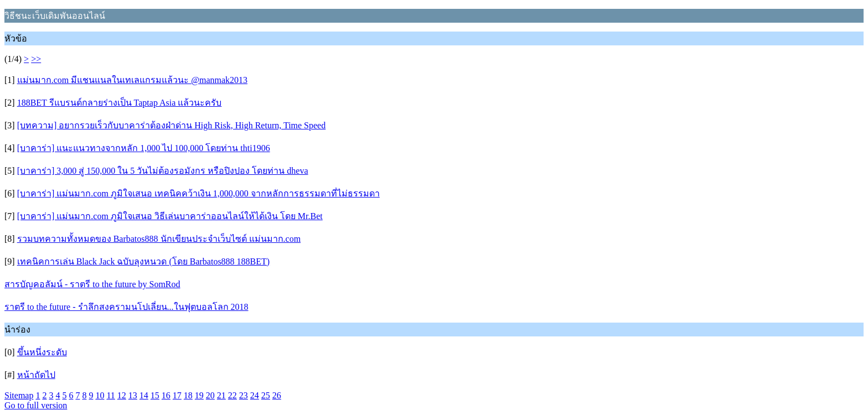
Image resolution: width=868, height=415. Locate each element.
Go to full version (36, 405)
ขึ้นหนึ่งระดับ (42, 352)
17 (177, 395)
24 (255, 395)
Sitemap (19, 395)
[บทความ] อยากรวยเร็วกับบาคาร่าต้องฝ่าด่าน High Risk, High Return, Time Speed (172, 125)
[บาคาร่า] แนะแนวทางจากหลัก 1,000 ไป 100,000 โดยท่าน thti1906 (144, 148)
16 (166, 395)
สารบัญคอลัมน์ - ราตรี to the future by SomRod (92, 284)
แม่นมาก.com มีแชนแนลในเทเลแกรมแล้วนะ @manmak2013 (132, 80)
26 (277, 395)
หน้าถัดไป (36, 375)
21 (221, 395)
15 (155, 395)
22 (232, 395)
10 (100, 395)
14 (144, 395)
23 (244, 395)
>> (36, 59)
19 (199, 395)
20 (210, 395)
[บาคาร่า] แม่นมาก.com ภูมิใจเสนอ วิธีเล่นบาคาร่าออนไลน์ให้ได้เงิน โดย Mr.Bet (170, 216)
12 (122, 395)
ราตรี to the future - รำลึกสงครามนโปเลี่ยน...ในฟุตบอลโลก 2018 (126, 307)
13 (133, 395)
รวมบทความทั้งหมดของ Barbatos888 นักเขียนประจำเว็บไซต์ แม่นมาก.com (159, 239)
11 (110, 395)
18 (188, 395)
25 (266, 395)
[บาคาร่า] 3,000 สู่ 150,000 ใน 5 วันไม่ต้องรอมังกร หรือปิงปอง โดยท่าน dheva (163, 171)
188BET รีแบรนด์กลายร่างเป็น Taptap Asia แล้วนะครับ (120, 103)
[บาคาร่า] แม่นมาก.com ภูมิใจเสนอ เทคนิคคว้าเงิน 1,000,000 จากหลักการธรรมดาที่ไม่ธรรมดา (198, 193)
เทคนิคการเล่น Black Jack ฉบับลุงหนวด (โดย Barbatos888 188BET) (144, 261)
